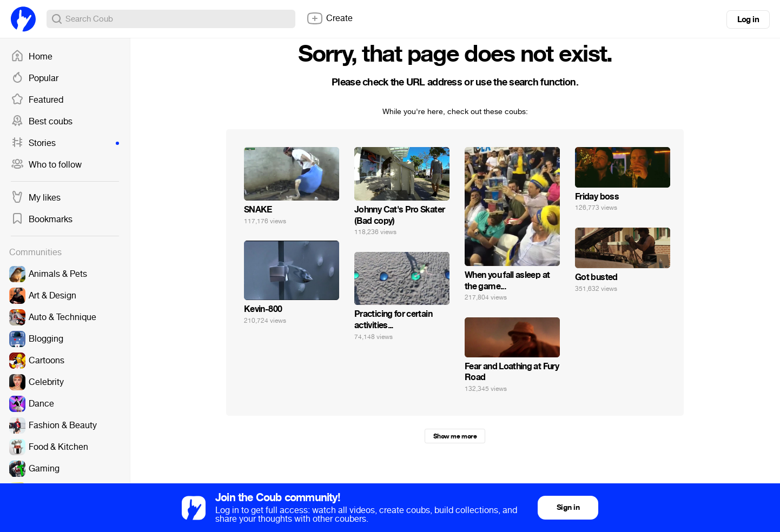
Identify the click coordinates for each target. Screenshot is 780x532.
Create (329, 18)
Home (32, 57)
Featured (37, 100)
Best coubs (42, 122)
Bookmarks (42, 220)
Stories (65, 143)
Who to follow (46, 165)
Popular (35, 78)
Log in (748, 19)
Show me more (455, 436)
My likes (36, 198)
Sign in (568, 507)
